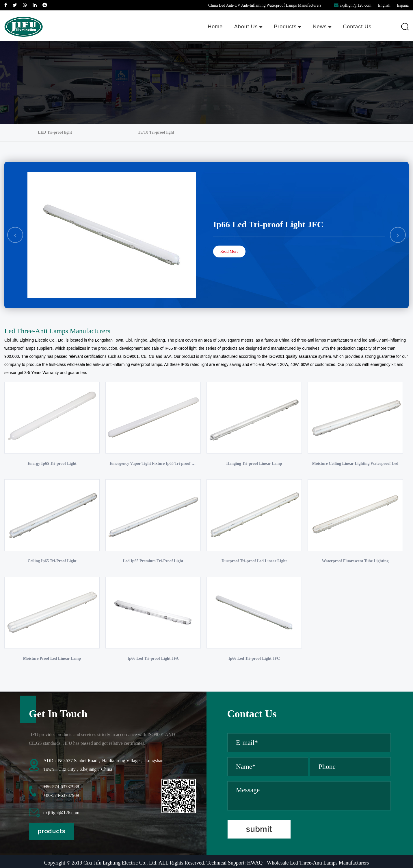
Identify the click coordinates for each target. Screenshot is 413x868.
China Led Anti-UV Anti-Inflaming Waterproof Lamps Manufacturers (265, 5)
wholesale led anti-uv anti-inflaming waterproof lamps (115, 364)
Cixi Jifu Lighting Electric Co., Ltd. (35, 340)
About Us (248, 27)
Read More (229, 251)
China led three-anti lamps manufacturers (316, 340)
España (403, 5)
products (52, 833)
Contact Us (357, 27)
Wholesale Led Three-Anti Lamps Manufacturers (318, 865)
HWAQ (255, 865)
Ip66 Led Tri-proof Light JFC (268, 224)
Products (287, 27)
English (384, 5)
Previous (15, 235)
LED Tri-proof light (55, 132)
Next (398, 235)
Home (215, 27)
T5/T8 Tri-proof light (156, 132)
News (322, 27)
